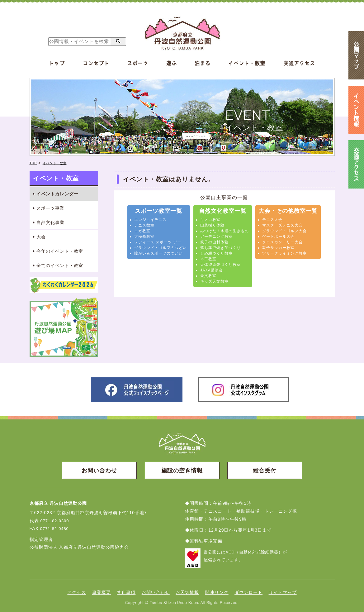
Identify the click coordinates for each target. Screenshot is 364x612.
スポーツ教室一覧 (158, 211)
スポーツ (138, 63)
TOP (34, 163)
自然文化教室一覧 (223, 211)
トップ (57, 63)
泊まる (203, 63)
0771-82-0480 (56, 528)
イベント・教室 (247, 63)
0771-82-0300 (56, 520)
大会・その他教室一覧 (288, 211)
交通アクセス (299, 63)
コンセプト (96, 63)
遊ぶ (172, 63)
